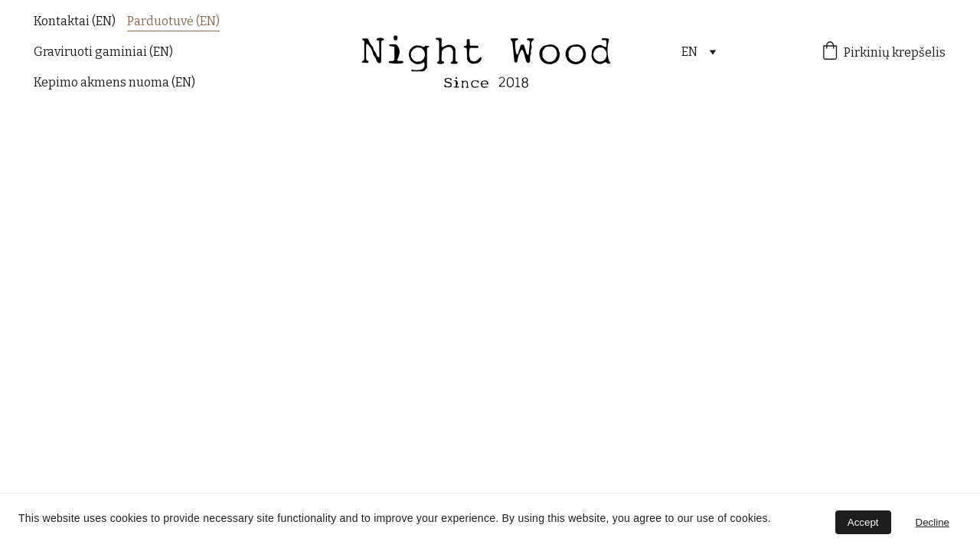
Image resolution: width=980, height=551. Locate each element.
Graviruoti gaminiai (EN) (103, 52)
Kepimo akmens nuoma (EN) (114, 82)
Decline (933, 522)
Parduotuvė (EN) (173, 21)
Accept (863, 522)
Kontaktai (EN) (75, 21)
